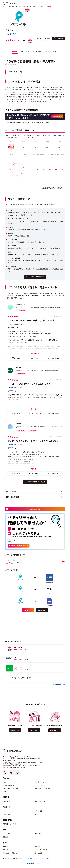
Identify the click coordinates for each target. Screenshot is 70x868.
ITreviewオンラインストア (34, 863)
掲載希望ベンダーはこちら (10, 824)
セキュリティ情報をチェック (19, 546)
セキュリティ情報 (50, 51)
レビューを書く (60, 38)
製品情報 (15, 51)
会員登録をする (15, 730)
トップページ (6, 782)
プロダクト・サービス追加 (42, 788)
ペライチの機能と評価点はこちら (35, 277)
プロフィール (6, 811)
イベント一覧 (39, 785)
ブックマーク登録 (45, 38)
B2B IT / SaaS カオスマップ (10, 788)
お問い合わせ (39, 834)
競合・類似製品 (37, 51)
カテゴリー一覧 (39, 782)
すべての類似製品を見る (59, 684)
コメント (17, 358)
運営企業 (5, 837)
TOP (4, 7)
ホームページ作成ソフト (33, 7)
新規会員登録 (6, 814)
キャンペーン (6, 801)
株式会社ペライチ (11, 34)
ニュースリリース (40, 801)
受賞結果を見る (57, 116)
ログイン (37, 814)
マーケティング (11, 7)
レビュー (6, 51)
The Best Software (8, 785)
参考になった (55, 358)
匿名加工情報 (39, 853)
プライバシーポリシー (9, 850)
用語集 (5, 791)
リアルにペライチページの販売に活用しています (31, 320)
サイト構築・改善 (21, 7)
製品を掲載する (55, 730)
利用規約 (5, 847)
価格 (22, 51)
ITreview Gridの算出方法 (10, 853)
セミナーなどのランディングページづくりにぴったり (33, 441)
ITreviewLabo (46, 859)
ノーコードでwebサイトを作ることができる (29, 384)
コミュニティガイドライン (42, 850)
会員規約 (37, 847)
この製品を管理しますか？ (35, 509)
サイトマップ (39, 791)
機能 (28, 51)
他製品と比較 (42, 610)
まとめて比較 (28, 610)
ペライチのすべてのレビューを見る (35, 482)
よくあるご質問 (7, 834)
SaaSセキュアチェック (33, 859)
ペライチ (43, 7)
